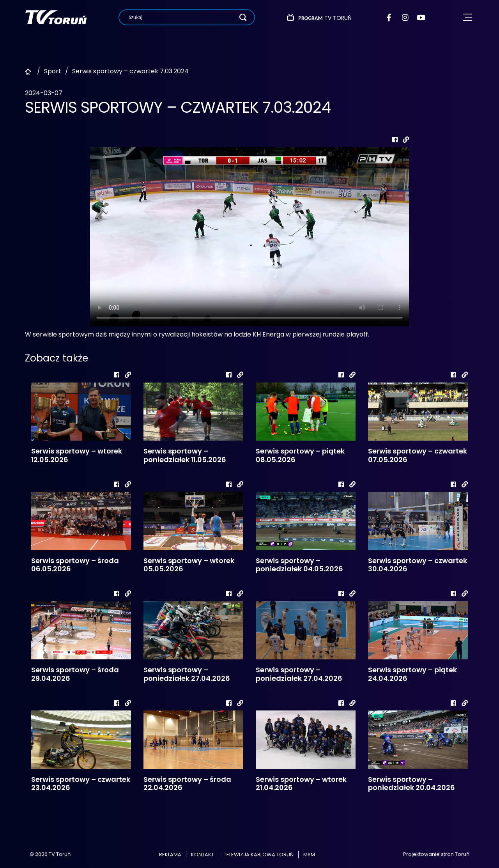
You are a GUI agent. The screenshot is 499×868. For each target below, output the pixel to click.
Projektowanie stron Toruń (436, 854)
